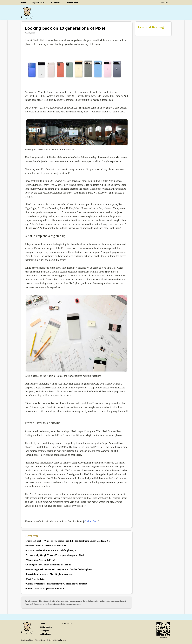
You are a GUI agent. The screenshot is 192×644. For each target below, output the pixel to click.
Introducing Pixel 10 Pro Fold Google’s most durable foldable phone (59, 569)
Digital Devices (38, 2)
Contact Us (67, 623)
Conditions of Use (27, 640)
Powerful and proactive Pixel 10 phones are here (50, 574)
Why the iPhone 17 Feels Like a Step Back (46, 546)
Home (24, 2)
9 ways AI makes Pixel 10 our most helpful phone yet (51, 550)
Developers (56, 2)
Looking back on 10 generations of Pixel (45, 588)
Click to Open (91, 521)
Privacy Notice (40, 640)
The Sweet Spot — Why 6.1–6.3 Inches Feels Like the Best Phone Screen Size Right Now (69, 541)
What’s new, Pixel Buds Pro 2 (41, 560)
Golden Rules (73, 2)
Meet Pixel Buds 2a (35, 579)
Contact (164, 3)
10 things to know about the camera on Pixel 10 (49, 565)
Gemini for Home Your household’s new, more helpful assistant (57, 584)
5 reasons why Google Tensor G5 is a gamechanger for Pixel (55, 555)
